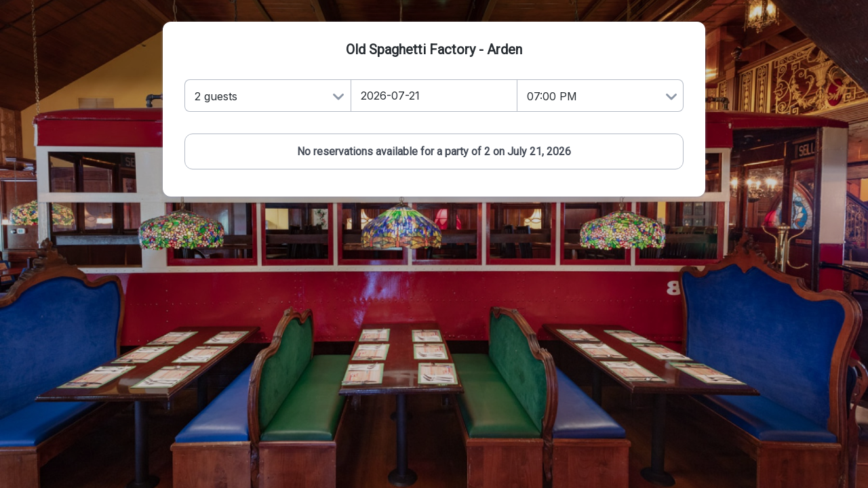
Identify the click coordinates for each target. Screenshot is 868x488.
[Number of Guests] (268, 96)
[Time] (600, 96)
